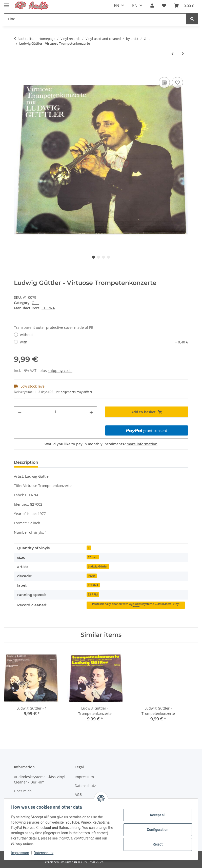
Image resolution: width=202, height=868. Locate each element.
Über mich (23, 791)
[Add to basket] (18, 70)
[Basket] (184, 6)
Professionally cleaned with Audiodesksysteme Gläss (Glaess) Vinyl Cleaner (136, 605)
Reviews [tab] (55, 462)
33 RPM (93, 594)
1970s (92, 576)
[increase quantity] (91, 412)
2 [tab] (98, 257)
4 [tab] (109, 257)
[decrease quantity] (20, 412)
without (26, 335)
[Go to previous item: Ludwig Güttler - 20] (173, 54)
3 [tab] (104, 257)
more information (142, 444)
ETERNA (93, 585)
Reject (156, 844)
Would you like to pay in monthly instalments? (101, 444)
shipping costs (60, 371)
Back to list (26, 39)
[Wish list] (164, 6)
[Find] (95, 19)
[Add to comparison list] (164, 83)
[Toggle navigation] (7, 3)
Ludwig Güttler (98, 566)
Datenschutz (45, 853)
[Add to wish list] (177, 83)
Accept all (156, 815)
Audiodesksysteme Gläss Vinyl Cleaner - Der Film (39, 779)
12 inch (93, 557)
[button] (152, 6)
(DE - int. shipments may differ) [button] (70, 392)
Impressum (21, 853)
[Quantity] (55, 412)
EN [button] (117, 6)
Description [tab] (26, 462)
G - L (35, 303)
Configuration (156, 830)
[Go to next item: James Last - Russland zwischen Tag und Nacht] (183, 54)
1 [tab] (93, 257)
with (104, 342)
